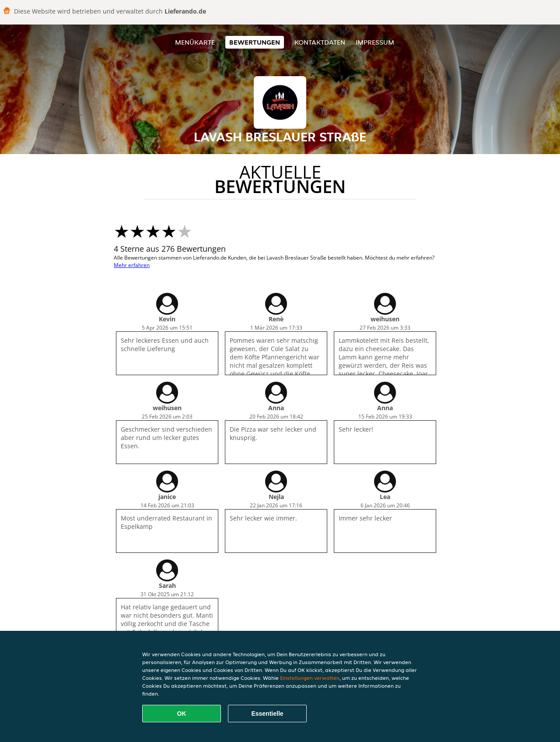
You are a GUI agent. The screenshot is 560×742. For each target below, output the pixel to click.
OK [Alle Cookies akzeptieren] (182, 714)
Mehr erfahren (132, 265)
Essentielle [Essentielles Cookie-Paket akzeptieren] (267, 714)
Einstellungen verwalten (310, 678)
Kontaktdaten (320, 42)
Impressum (375, 42)
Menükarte (195, 42)
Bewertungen (255, 42)
